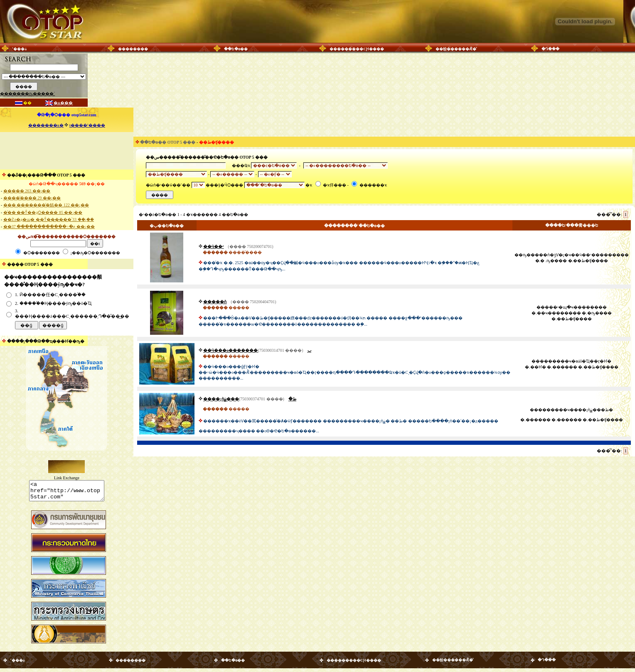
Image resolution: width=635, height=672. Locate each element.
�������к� (46, 125)
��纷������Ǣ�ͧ (456, 49)
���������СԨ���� (357, 49)
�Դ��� (550, 49)
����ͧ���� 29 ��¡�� (32, 198)
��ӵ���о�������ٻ (257, 350)
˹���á (19, 49)
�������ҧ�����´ (27, 94)
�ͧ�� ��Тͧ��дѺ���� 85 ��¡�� (43, 212)
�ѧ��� (63, 103)
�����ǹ (215, 302)
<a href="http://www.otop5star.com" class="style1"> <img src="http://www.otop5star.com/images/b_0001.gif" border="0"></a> (67, 493)
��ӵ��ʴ (213, 246)
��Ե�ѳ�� (236, 49)
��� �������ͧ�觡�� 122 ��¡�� (46, 205)
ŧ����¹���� (87, 125)
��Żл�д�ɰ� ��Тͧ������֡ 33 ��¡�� (49, 220)
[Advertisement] (66, 151)
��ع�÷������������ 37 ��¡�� (49, 227)
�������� (133, 49)
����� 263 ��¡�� (27, 191)
